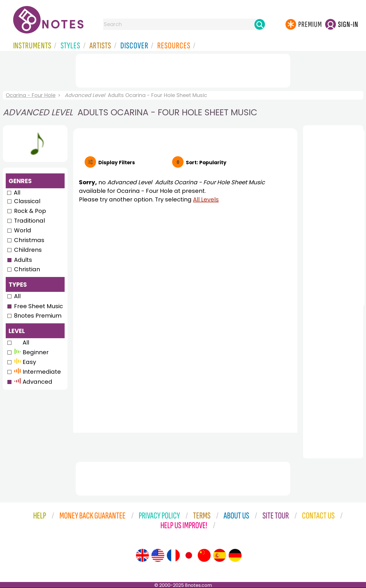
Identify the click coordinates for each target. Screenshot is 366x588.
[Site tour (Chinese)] (204, 555)
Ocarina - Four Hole (31, 95)
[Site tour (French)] (173, 555)
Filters (117, 163)
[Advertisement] (183, 70)
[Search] (260, 24)
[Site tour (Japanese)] (189, 555)
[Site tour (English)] (142, 555)
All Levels (206, 199)
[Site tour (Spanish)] (220, 555)
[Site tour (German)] (235, 555)
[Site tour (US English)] (158, 555)
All (17, 193)
